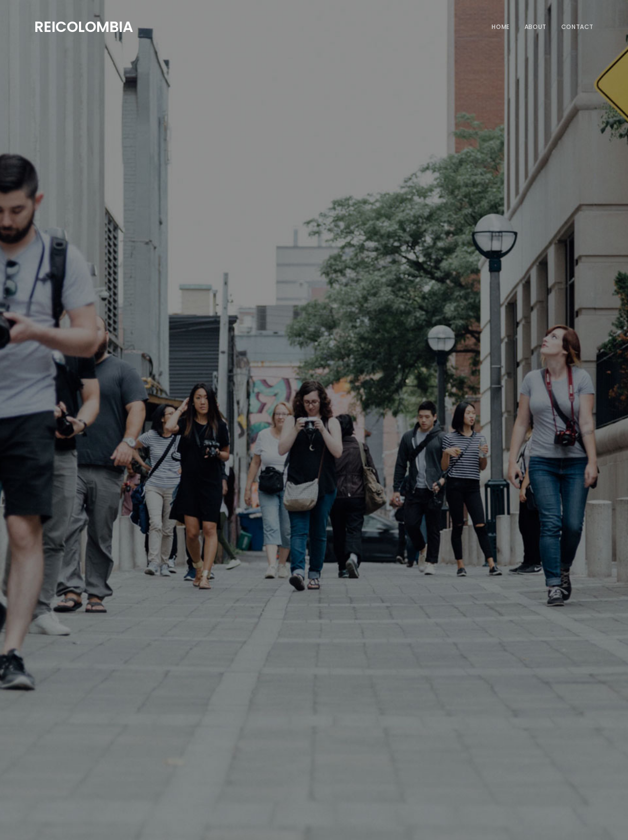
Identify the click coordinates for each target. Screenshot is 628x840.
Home (500, 27)
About (536, 27)
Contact (577, 27)
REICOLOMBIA (84, 26)
